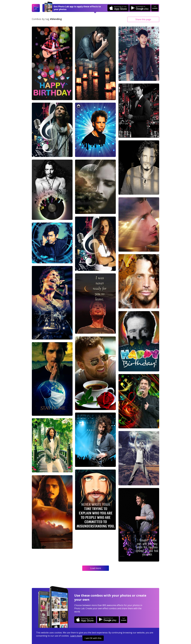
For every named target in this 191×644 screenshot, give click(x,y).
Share (143, 19)
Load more (96, 568)
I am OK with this (93, 638)
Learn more (76, 636)
